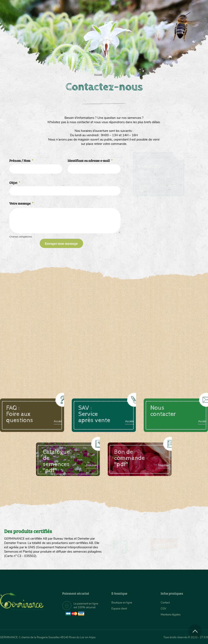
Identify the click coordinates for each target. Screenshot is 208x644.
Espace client (120, 609)
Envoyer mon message (61, 243)
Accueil (98, 74)
